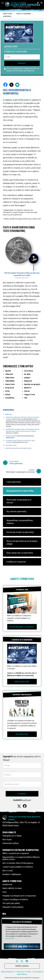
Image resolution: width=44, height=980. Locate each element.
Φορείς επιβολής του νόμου (12, 888)
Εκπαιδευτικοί (7, 884)
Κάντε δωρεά (7, 839)
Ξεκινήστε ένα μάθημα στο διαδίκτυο (15, 899)
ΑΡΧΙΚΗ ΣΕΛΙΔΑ (8, 14)
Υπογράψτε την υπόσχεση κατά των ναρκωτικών (19, 896)
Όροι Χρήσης (38, 972)
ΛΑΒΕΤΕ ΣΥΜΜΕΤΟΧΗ (22, 579)
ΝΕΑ (4, 914)
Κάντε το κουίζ (8, 871)
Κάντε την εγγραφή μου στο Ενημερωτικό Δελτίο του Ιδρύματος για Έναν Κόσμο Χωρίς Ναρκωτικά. (22, 69)
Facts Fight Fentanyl (11, 445)
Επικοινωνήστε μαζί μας (11, 843)
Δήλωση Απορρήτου (8, 972)
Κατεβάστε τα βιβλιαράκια (12, 874)
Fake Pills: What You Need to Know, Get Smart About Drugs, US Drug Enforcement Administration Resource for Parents (22, 430)
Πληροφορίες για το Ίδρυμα (12, 836)
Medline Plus (9, 414)
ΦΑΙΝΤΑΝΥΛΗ (7, 16)
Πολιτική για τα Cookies (24, 972)
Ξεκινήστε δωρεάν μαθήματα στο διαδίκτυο (18, 867)
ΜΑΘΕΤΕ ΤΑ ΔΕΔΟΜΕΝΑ (24, 14)
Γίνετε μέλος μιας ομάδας (11, 903)
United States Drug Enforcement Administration (18, 448)
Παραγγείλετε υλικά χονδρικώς (13, 907)
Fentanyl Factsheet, (11, 436)
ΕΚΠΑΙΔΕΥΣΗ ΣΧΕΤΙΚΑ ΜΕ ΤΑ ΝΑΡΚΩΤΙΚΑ (21, 850)
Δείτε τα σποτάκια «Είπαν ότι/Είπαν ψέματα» (18, 863)
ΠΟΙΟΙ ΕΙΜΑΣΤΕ (9, 832)
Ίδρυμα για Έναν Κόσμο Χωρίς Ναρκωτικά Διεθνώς (24, 818)
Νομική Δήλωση (22, 974)
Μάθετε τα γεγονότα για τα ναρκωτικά (16, 853)
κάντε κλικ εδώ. (10, 938)
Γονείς (5, 892)
